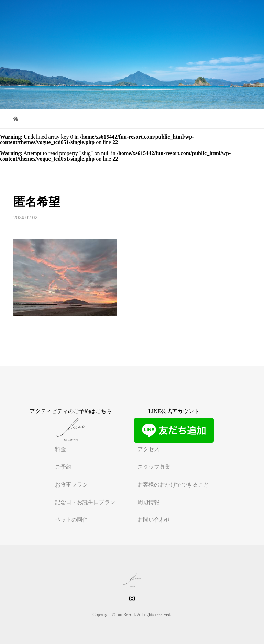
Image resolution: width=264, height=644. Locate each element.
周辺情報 (148, 502)
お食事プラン (71, 485)
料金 (60, 449)
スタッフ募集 (154, 467)
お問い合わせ (154, 520)
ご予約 (63, 467)
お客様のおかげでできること (173, 485)
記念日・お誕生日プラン (85, 502)
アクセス (148, 449)
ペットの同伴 (71, 520)
